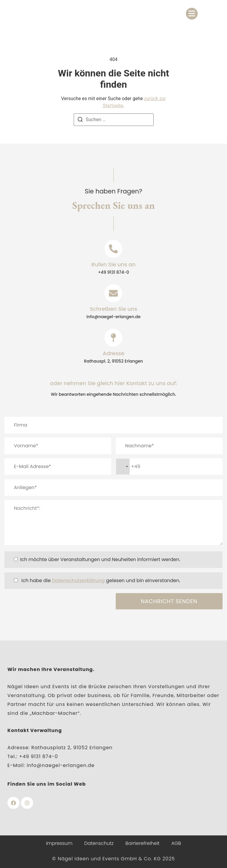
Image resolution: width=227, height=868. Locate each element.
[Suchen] (80, 120)
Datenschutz (99, 843)
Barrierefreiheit (143, 843)
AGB (176, 843)
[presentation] (49, 605)
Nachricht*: (113, 523)
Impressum (59, 843)
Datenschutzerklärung (78, 580)
